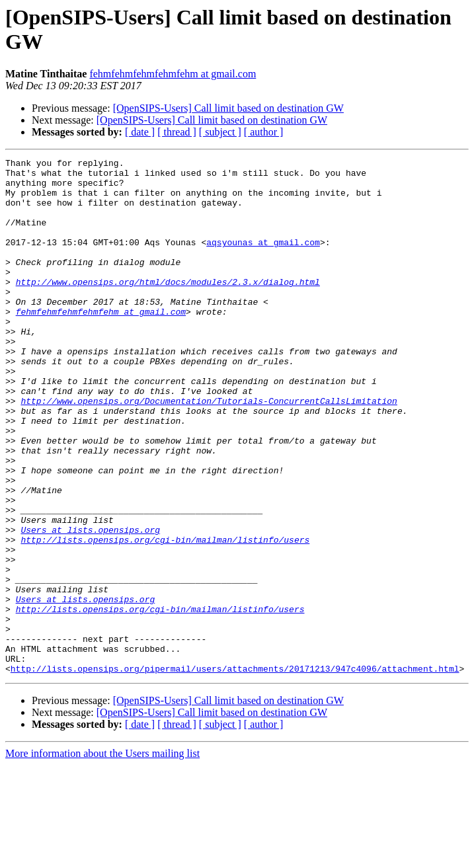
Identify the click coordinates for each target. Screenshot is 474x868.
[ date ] (140, 132)
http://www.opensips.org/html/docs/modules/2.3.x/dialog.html (168, 307)
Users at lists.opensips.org (90, 605)
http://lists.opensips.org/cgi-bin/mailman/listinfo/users (165, 617)
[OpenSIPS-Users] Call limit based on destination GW (228, 108)
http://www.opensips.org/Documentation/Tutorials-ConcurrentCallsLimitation (209, 450)
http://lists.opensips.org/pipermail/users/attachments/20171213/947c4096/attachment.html (235, 771)
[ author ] (264, 132)
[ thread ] (177, 132)
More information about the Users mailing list (102, 856)
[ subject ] (220, 132)
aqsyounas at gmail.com (263, 260)
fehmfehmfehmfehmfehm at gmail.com (173, 74)
